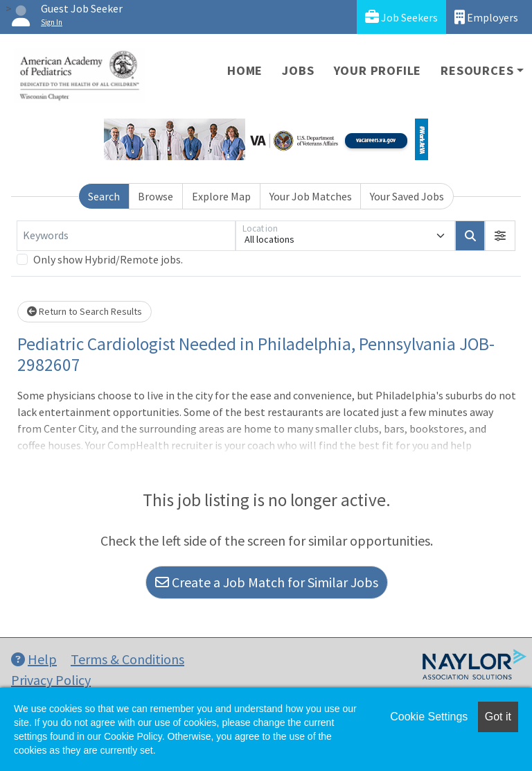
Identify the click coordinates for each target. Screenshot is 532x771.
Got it (498, 717)
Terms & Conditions (127, 659)
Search (104, 196)
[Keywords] (126, 236)
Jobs (298, 70)
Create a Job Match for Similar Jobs (267, 582)
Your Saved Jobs (407, 196)
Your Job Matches (311, 196)
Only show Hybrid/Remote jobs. (108, 259)
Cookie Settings (429, 717)
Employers (486, 17)
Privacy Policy (51, 680)
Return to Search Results (85, 311)
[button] (500, 236)
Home (245, 70)
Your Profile (378, 70)
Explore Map (221, 196)
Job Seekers (401, 17)
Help (34, 659)
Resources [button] (477, 70)
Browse (156, 196)
